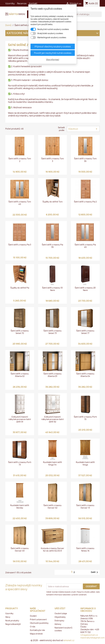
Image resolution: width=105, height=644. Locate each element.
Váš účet (60, 608)
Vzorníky (10, 3)
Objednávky (60, 617)
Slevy (8, 617)
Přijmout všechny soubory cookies (53, 47)
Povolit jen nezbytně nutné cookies (53, 53)
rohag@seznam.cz (89, 635)
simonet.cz (69, 640)
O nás (33, 627)
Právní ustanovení (38, 619)
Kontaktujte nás (37, 630)
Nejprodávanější (13, 624)
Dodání (33, 616)
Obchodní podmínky (39, 623)
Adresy (58, 624)
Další (95, 572)
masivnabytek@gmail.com (92, 638)
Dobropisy (59, 621)
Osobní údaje (61, 613)
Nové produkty (12, 621)
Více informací (53, 59)
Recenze (22, 3)
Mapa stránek (36, 634)
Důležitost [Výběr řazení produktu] (83, 129)
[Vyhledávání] (84, 14)
